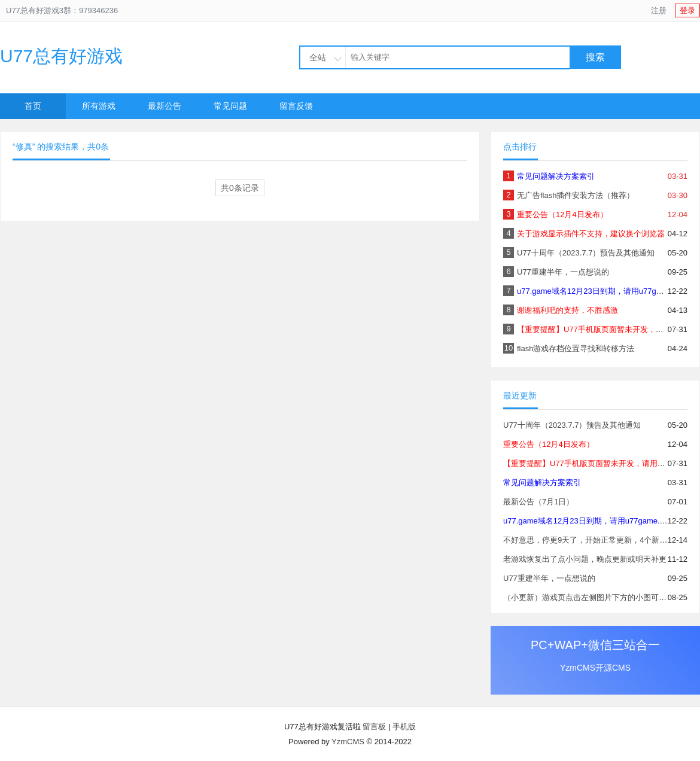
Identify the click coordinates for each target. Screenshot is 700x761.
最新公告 (165, 106)
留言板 (374, 727)
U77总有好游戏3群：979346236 (62, 10)
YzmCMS (348, 742)
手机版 (404, 727)
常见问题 (230, 106)
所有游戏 (99, 106)
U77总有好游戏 (61, 56)
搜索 (595, 57)
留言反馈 (296, 106)
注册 (659, 10)
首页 (33, 106)
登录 (687, 10)
